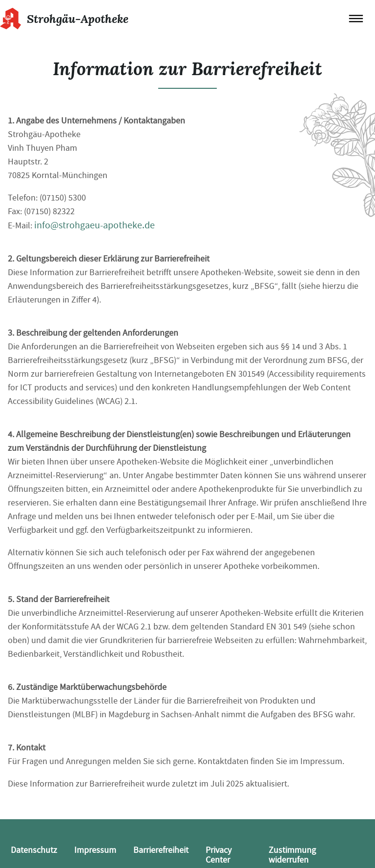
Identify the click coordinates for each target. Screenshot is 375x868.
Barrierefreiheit (161, 850)
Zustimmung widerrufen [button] (292, 855)
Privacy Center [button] (219, 855)
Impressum (95, 850)
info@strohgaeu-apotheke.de (94, 225)
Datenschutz (34, 850)
